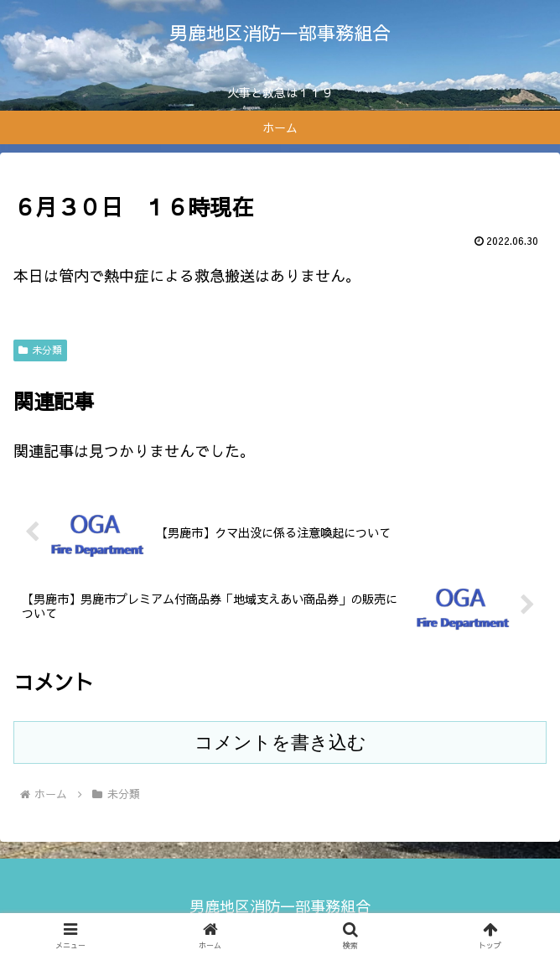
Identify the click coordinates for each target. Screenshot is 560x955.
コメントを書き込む (280, 742)
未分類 (40, 350)
